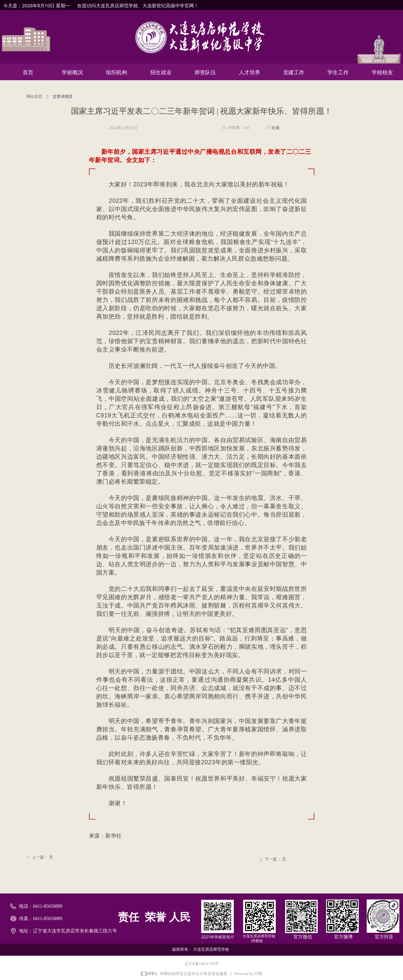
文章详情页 (63, 97)
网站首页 (34, 97)
